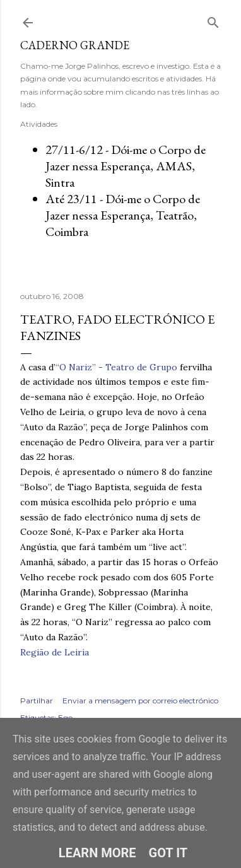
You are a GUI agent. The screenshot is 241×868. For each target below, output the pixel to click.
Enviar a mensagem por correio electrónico (140, 701)
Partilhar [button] (37, 701)
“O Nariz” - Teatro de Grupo (116, 367)
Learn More (97, 853)
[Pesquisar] (213, 20)
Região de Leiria (55, 652)
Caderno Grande (75, 45)
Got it (168, 853)
